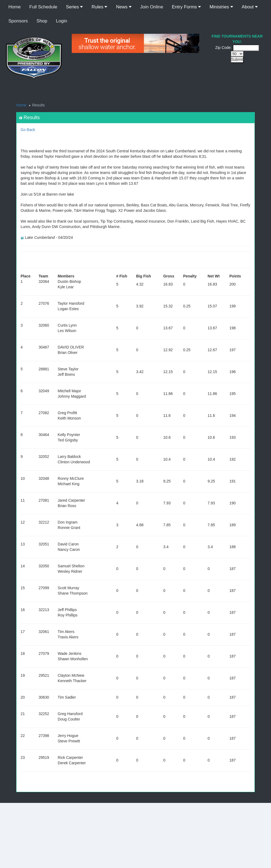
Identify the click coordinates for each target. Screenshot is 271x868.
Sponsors (18, 21)
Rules (99, 7)
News (124, 7)
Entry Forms (186, 7)
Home (14, 7)
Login (62, 21)
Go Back (28, 130)
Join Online (152, 7)
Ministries (221, 7)
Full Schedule (43, 7)
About (250, 7)
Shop (42, 21)
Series (74, 7)
